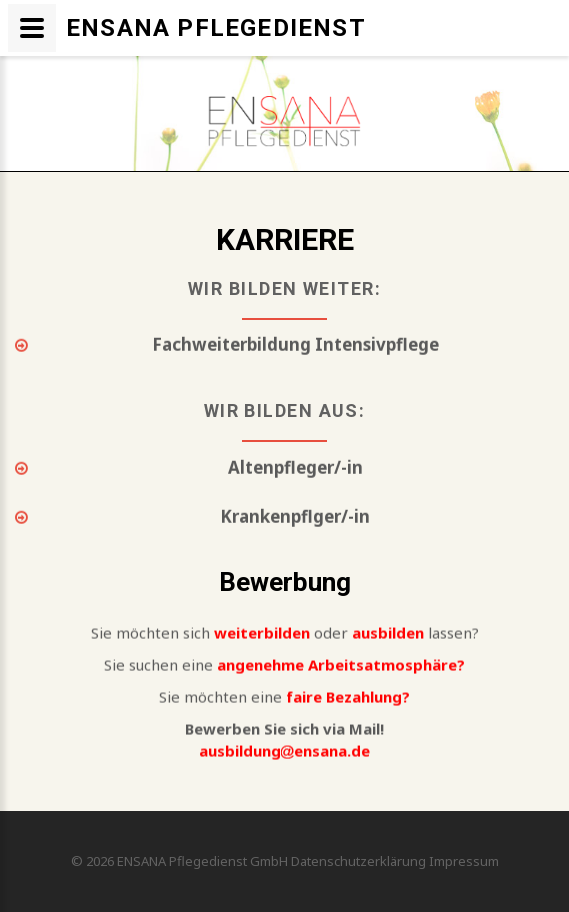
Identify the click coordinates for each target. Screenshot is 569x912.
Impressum (464, 861)
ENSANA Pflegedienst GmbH (204, 861)
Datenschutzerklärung (358, 861)
